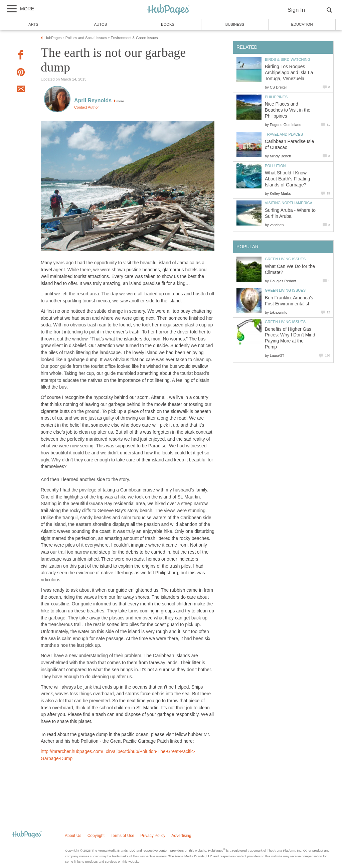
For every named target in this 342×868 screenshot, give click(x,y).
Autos (101, 24)
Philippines (276, 97)
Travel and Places (284, 134)
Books (168, 24)
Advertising (181, 836)
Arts (33, 24)
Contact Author (87, 107)
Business (235, 24)
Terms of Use (122, 836)
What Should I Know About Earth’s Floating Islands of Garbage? (288, 179)
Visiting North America (289, 203)
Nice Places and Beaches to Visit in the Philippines (288, 110)
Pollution (275, 166)
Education (302, 24)
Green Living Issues (285, 259)
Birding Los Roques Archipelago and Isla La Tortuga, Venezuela (289, 73)
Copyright (96, 836)
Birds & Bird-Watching (288, 59)
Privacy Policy (153, 836)
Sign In (296, 10)
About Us (73, 836)
